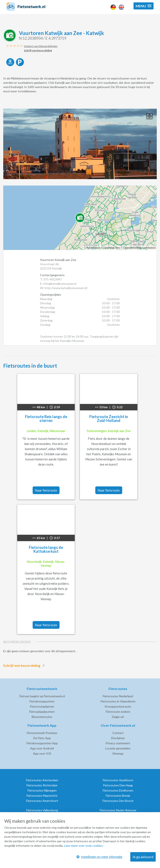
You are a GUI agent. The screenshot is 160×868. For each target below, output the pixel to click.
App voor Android (42, 748)
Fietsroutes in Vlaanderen (118, 701)
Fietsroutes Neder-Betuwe (118, 810)
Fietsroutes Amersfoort (42, 801)
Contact (118, 733)
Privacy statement (118, 743)
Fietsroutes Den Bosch (118, 801)
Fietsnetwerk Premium (42, 733)
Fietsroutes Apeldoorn (118, 780)
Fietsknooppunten (42, 701)
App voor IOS (42, 753)
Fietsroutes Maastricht (42, 796)
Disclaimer (118, 738)
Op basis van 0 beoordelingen (41, 46)
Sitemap (118, 753)
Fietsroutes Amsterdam (42, 780)
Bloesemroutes (42, 717)
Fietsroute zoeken (118, 712)
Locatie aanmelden (118, 748)
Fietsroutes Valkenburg (42, 810)
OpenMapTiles (112, 248)
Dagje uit (118, 717)
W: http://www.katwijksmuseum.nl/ (64, 288)
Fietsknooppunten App (42, 743)
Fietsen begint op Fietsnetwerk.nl (42, 696)
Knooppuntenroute (118, 706)
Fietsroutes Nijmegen (42, 790)
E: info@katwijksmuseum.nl (58, 284)
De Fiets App (42, 738)
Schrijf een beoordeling (25, 665)
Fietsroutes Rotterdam (42, 785)
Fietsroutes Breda (118, 796)
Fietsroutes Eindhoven (118, 790)
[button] (144, 6)
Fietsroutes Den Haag (118, 785)
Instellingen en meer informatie (99, 857)
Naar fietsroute (46, 490)
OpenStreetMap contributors (139, 248)
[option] (80, 144)
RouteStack (93, 248)
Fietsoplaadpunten (42, 712)
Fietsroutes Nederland (118, 696)
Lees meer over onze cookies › (84, 846)
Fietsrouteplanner (42, 706)
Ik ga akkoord (143, 857)
